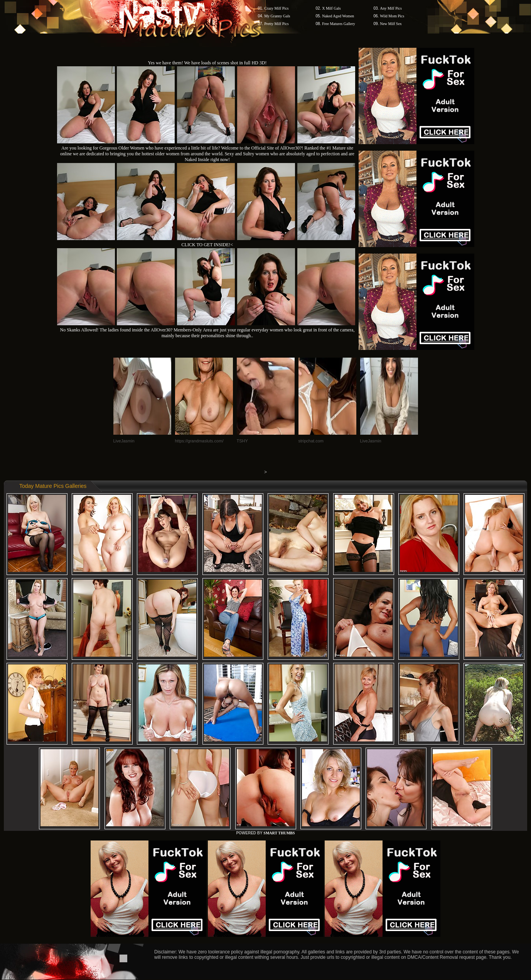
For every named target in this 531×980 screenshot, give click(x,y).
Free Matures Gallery (339, 24)
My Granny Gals (277, 16)
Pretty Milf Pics (276, 24)
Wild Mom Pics (392, 16)
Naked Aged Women (338, 16)
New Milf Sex (391, 24)
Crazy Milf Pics (276, 8)
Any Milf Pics (391, 8)
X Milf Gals (331, 8)
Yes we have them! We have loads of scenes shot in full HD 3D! (207, 63)
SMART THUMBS (279, 833)
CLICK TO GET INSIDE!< (207, 245)
